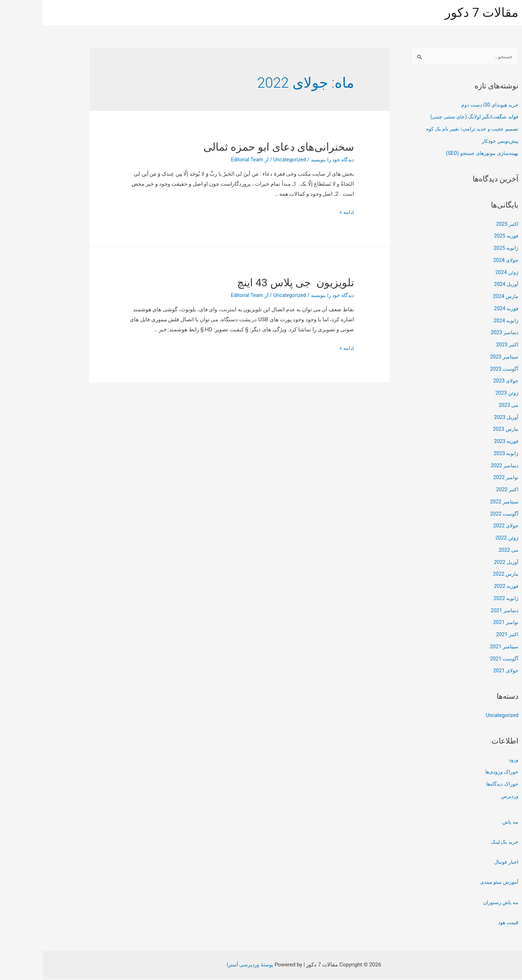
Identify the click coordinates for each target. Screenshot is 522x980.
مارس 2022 (462, 575)
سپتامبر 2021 (460, 647)
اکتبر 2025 (464, 225)
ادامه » (304, 212)
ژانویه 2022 (463, 599)
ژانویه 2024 (463, 321)
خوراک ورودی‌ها (458, 772)
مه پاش (467, 823)
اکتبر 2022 (464, 490)
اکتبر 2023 (464, 345)
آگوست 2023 (461, 370)
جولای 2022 (462, 526)
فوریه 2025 (463, 237)
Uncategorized (458, 716)
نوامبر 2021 (462, 623)
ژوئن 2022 (464, 538)
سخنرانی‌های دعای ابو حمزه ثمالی (236, 147)
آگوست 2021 (461, 659)
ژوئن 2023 (464, 394)
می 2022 (465, 551)
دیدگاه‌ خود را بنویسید (287, 160)
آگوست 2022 (461, 515)
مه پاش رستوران (457, 903)
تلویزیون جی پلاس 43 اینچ (253, 282)
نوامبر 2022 (462, 478)
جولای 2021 (462, 671)
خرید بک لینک (461, 843)
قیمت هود (464, 923)
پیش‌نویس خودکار (456, 142)
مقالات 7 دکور (439, 13)
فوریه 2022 (463, 587)
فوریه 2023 (463, 442)
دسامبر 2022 (461, 466)
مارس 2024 (462, 297)
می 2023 (465, 406)
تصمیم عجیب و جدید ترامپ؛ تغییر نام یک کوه (426, 130)
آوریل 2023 (463, 418)
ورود (471, 760)
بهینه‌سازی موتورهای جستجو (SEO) (436, 154)
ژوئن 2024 (464, 273)
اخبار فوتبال (462, 863)
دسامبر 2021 (461, 611)
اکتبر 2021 (464, 635)
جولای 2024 (462, 261)
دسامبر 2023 (461, 333)
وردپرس (466, 797)
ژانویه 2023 (463, 454)
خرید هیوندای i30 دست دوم (445, 106)
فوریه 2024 (463, 309)
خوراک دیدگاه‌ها (458, 785)
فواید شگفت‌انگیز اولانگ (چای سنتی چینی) (428, 117)
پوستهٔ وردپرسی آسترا (207, 965)
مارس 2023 (462, 430)
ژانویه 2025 (463, 249)
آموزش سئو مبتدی (455, 883)
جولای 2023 (462, 381)
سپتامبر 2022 (460, 502)
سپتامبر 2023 (460, 357)
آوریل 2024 (463, 285)
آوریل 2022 (463, 563)
